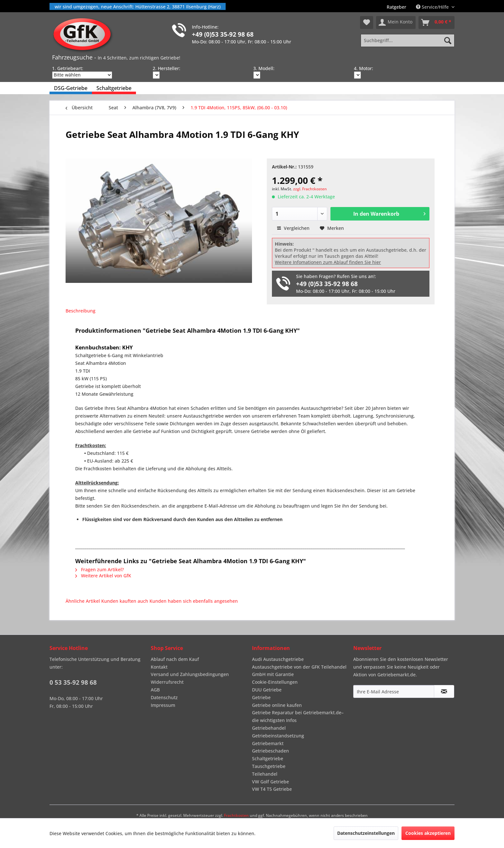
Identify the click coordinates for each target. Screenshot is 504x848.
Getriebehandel (269, 728)
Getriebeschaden (270, 751)
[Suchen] (448, 41)
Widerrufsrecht (167, 682)
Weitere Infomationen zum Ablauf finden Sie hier (328, 262)
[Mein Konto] (396, 23)
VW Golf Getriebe (270, 782)
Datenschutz (164, 697)
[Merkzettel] (367, 23)
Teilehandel (265, 774)
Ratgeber (396, 7)
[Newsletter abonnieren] (444, 691)
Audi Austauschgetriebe (278, 659)
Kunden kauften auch (125, 601)
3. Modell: (264, 68)
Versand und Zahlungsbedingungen (190, 674)
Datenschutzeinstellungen (366, 833)
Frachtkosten (236, 815)
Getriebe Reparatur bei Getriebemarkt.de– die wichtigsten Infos (298, 716)
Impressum (163, 705)
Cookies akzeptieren (428, 833)
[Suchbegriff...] (408, 41)
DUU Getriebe (267, 690)
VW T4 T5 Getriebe (272, 789)
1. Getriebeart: (68, 68)
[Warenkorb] (437, 23)
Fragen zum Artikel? (99, 569)
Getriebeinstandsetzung (278, 736)
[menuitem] (396, 7)
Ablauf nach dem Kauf (175, 659)
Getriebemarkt (268, 743)
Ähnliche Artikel (83, 601)
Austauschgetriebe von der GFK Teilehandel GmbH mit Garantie (299, 671)
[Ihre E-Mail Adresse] (394, 691)
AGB (155, 690)
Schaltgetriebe (268, 758)
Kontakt (159, 667)
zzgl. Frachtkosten (310, 189)
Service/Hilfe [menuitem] (433, 7)
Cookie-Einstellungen (275, 682)
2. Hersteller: (166, 68)
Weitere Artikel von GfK (103, 576)
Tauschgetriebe (269, 766)
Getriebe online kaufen (277, 705)
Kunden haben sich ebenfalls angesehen (194, 601)
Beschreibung (81, 311)
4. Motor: (364, 68)
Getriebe (261, 697)
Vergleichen (293, 228)
